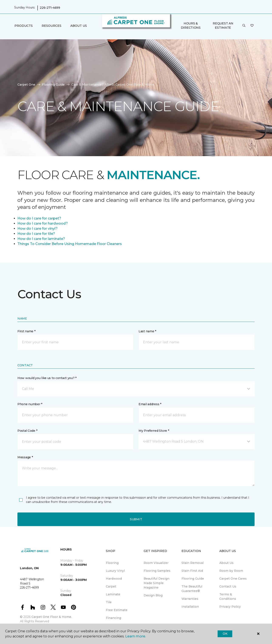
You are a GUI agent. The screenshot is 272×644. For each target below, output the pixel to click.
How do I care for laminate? (41, 239)
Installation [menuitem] (190, 607)
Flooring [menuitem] (112, 563)
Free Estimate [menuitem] (117, 610)
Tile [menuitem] (109, 602)
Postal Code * (27, 431)
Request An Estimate (223, 25)
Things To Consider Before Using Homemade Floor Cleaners (70, 244)
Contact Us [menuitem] (228, 586)
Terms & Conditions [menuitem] (228, 597)
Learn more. (135, 636)
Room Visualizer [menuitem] (156, 563)
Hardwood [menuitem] (114, 579)
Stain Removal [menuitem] (193, 563)
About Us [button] (79, 26)
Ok (225, 634)
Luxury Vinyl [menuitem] (115, 571)
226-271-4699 (50, 8)
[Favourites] (252, 26)
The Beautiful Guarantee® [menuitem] (192, 589)
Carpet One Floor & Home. (52, 617)
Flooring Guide (53, 85)
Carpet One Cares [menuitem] (233, 579)
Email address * (150, 404)
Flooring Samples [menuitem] (157, 571)
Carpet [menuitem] (111, 586)
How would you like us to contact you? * (47, 378)
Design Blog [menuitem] (153, 595)
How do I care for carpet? (39, 218)
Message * (25, 457)
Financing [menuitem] (113, 618)
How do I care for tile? (36, 234)
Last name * (147, 331)
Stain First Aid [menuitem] (192, 571)
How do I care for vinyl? (38, 229)
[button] (244, 26)
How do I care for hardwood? (43, 223)
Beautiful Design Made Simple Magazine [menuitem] (157, 583)
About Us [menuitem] (226, 563)
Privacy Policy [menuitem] (230, 607)
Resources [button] (52, 26)
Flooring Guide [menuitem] (193, 579)
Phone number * (30, 404)
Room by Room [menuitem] (231, 571)
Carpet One (26, 85)
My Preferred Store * (154, 431)
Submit (136, 519)
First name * (26, 331)
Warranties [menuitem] (190, 599)
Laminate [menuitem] (113, 594)
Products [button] (24, 26)
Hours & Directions (191, 25)
